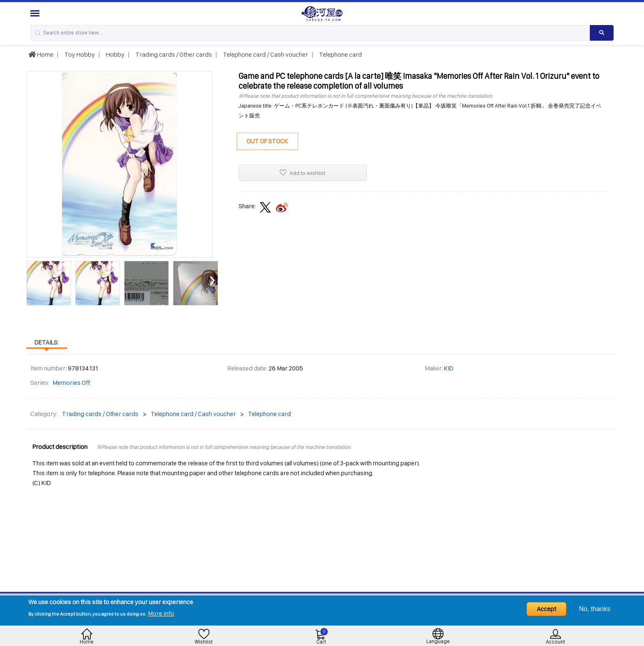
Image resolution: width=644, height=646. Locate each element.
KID (449, 368)
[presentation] (32, 279)
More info (161, 613)
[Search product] (602, 33)
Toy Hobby (79, 54)
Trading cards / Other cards (173, 54)
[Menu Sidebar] (36, 13)
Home (41, 54)
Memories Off (71, 383)
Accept (546, 609)
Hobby (115, 54)
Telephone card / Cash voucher (265, 54)
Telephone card (340, 54)
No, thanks (595, 609)
